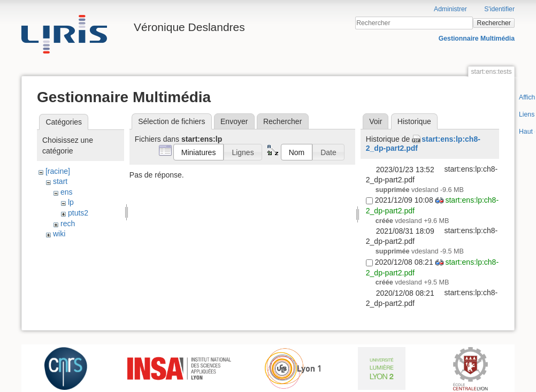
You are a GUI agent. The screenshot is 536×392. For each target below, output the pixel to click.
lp (71, 202)
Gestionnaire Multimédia (477, 39)
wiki (59, 234)
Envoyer (234, 121)
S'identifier (499, 9)
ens (67, 192)
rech (68, 224)
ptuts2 (78, 213)
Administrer (450, 9)
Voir (376, 121)
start (60, 181)
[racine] (58, 171)
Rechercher (494, 23)
